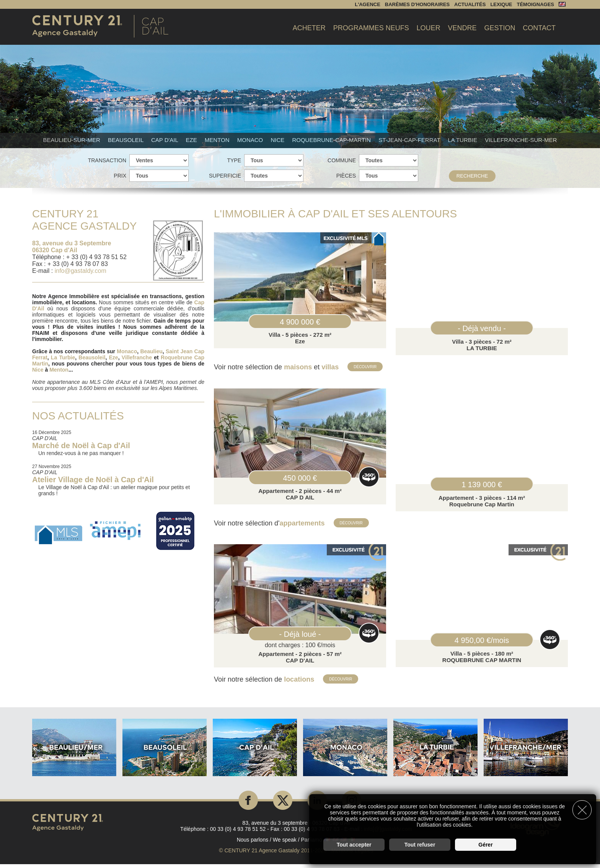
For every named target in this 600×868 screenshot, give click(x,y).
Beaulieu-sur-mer (73, 140)
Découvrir (366, 366)
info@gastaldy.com (81, 271)
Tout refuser (420, 844)
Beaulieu (151, 351)
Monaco (251, 140)
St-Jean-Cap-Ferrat (410, 140)
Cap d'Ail (165, 140)
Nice (278, 140)
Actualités (470, 4)
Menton (218, 140)
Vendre (462, 28)
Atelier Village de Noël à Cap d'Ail (93, 480)
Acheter (309, 28)
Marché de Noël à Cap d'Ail (81, 445)
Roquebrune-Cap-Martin (332, 140)
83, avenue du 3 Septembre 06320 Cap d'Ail (72, 247)
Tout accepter (354, 844)
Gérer (485, 844)
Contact (539, 28)
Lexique (501, 4)
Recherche (472, 176)
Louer (429, 28)
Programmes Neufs (371, 28)
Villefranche (137, 357)
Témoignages (535, 4)
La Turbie (463, 140)
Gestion (500, 28)
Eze (192, 140)
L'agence (368, 4)
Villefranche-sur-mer (521, 140)
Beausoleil (126, 140)
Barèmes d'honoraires (417, 4)
